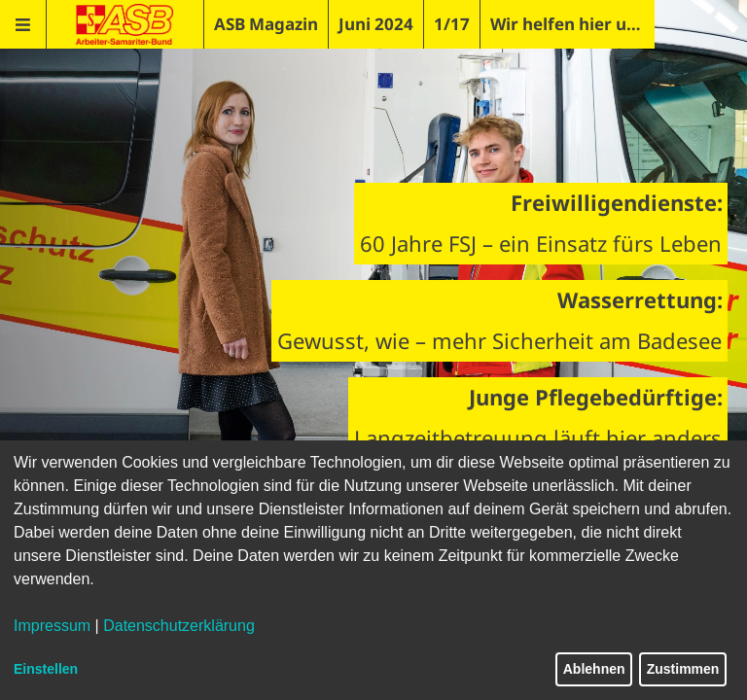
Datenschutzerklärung (179, 626)
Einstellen (46, 669)
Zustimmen (683, 669)
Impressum (52, 626)
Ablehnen (594, 669)
